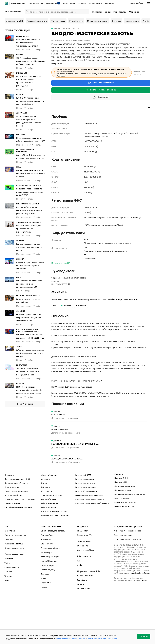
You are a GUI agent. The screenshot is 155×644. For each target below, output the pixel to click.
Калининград (47, 600)
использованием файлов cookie (70, 638)
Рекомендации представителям (89, 543)
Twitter (7, 611)
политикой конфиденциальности (103, 638)
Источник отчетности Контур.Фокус (130, 542)
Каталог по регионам (84, 527)
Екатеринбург (47, 583)
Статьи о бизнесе (49, 547)
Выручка (66, 305)
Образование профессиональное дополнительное (107, 243)
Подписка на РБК (35, 3)
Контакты (119, 522)
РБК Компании (18, 3)
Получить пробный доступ (16, 531)
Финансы (116, 21)
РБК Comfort (83, 578)
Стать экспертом (12, 535)
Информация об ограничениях (127, 578)
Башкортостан (47, 591)
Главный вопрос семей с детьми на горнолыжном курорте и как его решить (30, 265)
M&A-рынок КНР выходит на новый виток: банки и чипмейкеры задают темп (29, 42)
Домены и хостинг (85, 623)
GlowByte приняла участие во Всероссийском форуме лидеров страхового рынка (31, 317)
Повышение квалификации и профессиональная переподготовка (29, 228)
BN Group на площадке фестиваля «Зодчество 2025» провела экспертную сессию (29, 390)
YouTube (8, 619)
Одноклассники (12, 615)
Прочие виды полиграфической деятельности (105, 251)
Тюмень (44, 626)
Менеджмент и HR (14, 21)
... (118, 3)
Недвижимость (95, 3)
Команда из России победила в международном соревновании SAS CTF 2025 (30, 192)
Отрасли (82, 3)
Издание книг (90, 258)
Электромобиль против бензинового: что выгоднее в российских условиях (29, 210)
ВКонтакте (9, 606)
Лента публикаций (17, 30)
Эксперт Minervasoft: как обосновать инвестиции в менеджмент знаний (27, 371)
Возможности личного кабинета (55, 563)
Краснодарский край (50, 604)
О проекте (134, 12)
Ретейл (146, 21)
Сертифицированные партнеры (18, 555)
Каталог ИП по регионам (86, 539)
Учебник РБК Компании (52, 543)
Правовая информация (124, 583)
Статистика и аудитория (125, 534)
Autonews (109, 3)
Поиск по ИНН (121, 530)
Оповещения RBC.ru (86, 598)
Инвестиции (53, 3)
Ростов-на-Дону (48, 617)
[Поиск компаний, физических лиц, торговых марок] (57, 12)
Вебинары (46, 535)
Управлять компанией (101, 83)
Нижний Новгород (49, 609)
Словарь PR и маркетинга (125, 550)
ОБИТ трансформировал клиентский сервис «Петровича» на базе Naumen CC (31, 61)
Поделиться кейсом (13, 543)
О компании (10, 578)
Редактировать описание (139, 72)
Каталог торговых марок (86, 535)
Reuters (144, 628)
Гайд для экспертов (50, 551)
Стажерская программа (15, 596)
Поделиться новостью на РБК (17, 527)
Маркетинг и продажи (98, 21)
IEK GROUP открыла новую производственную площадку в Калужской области (30, 101)
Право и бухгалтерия (37, 21)
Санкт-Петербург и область (53, 578)
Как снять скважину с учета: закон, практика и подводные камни (29, 247)
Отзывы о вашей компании (16, 539)
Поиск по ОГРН (121, 526)
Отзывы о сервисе (12, 551)
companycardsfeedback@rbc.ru (136, 621)
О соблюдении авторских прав (127, 587)
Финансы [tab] (89, 108)
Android (81, 613)
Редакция (9, 587)
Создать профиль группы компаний (20, 547)
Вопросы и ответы (122, 546)
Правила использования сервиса (89, 547)
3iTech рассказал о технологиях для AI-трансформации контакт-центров (30, 353)
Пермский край (48, 613)
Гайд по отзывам (49, 555)
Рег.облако (82, 628)
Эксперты (97, 12)
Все (55, 305)
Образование (57, 40)
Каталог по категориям (85, 531)
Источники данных (123, 538)
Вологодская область (50, 596)
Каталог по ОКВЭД (83, 523)
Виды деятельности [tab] (73, 108)
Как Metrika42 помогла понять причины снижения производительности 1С (29, 284)
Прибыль (81, 305)
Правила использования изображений (92, 551)
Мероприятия (69, 3)
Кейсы (108, 12)
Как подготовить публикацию (54, 559)
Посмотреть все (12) (61, 263)
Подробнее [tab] (57, 64)
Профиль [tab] (56, 108)
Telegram (8, 624)
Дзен (7, 628)
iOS (79, 608)
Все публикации (25, 404)
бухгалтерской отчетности (124, 300)
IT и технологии (58, 21)
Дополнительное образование (78, 40)
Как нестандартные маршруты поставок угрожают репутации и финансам (30, 173)
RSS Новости (83, 593)
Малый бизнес (76, 21)
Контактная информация (15, 583)
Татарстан (45, 622)
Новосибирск (47, 587)
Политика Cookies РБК (124, 554)
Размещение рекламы (14, 591)
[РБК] (6, 3)
